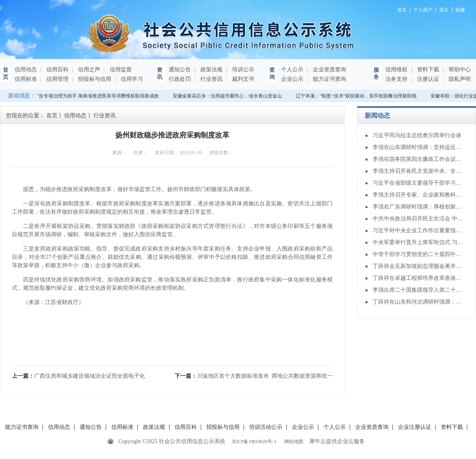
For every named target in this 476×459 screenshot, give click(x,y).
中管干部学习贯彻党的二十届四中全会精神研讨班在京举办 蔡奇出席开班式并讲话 (418, 254)
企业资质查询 (329, 70)
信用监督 (120, 70)
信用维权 (396, 70)
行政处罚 (180, 79)
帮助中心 (459, 70)
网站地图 (293, 442)
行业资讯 (211, 79)
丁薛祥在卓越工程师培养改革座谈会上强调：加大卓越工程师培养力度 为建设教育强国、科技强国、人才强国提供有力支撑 (418, 278)
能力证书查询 (329, 79)
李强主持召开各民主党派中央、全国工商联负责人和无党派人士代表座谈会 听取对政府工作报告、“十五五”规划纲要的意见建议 (418, 171)
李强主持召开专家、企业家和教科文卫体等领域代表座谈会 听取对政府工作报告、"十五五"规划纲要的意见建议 (418, 195)
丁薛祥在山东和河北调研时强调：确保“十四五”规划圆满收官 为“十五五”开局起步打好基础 (418, 302)
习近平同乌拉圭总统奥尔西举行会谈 (417, 135)
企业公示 (292, 79)
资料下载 (427, 70)
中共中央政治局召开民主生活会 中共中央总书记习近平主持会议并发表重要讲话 (418, 219)
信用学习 (131, 79)
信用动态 (26, 70)
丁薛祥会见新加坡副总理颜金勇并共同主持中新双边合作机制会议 (418, 266)
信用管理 (57, 79)
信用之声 (88, 70)
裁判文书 (242, 79)
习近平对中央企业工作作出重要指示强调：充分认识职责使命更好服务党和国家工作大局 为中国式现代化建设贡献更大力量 (418, 230)
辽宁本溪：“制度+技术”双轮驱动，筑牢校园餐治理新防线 (357, 96)
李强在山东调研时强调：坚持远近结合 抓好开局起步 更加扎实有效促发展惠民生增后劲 (418, 147)
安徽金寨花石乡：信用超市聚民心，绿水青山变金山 (228, 96)
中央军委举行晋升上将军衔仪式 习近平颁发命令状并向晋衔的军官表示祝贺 (418, 242)
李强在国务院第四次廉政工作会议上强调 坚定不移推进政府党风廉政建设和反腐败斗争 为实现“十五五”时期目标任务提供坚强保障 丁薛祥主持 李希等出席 (418, 159)
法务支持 (396, 79)
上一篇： (78, 376)
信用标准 (26, 79)
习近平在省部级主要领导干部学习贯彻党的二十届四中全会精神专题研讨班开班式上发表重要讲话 (418, 183)
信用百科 (57, 70)
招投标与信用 (94, 79)
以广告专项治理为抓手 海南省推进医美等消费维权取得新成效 (95, 96)
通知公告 (180, 70)
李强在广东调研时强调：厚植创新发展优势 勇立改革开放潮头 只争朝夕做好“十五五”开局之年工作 (418, 207)
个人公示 (292, 70)
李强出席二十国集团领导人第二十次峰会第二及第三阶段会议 (418, 290)
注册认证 (427, 79)
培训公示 (242, 70)
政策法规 (211, 70)
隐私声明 (459, 79)
